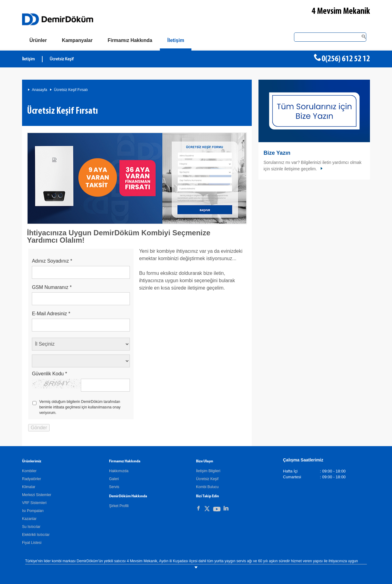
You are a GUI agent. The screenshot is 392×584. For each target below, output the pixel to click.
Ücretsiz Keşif (62, 59)
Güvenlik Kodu (49, 374)
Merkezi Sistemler (37, 495)
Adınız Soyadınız (52, 261)
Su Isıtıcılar (31, 527)
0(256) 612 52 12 (346, 59)
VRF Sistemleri (34, 503)
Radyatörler (32, 479)
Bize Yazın (277, 153)
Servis (114, 487)
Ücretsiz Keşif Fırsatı (71, 90)
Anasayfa (40, 90)
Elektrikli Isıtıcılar (36, 535)
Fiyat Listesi (32, 543)
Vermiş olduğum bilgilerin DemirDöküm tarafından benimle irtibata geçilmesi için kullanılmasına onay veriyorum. (80, 407)
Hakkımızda (119, 471)
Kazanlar (29, 519)
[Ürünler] (38, 40)
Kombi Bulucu (207, 487)
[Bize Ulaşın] (176, 42)
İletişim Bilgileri (208, 471)
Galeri (114, 479)
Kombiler (29, 471)
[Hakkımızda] (130, 40)
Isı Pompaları (33, 511)
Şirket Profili (119, 506)
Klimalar (29, 487)
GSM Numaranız (52, 287)
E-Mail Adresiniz (51, 314)
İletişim (28, 59)
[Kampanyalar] (77, 40)
